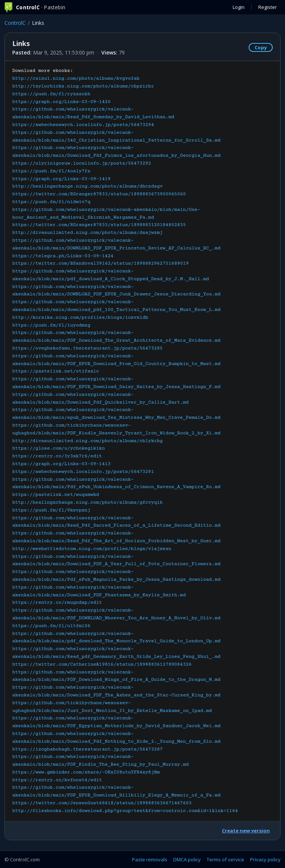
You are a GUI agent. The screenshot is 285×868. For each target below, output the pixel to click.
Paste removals (150, 859)
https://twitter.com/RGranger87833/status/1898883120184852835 (99, 225)
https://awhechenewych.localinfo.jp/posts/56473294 (83, 125)
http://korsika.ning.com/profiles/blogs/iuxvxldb (80, 318)
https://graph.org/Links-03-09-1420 (61, 102)
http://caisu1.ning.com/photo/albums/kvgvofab (76, 79)
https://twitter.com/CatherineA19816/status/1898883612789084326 (102, 665)
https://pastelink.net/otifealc (56, 371)
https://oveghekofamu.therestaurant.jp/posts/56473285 (87, 348)
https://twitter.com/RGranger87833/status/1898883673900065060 (99, 194)
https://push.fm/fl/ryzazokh (51, 94)
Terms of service (225, 859)
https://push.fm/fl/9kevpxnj (51, 510)
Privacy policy (265, 859)
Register (268, 7)
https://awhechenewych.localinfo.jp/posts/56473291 (83, 472)
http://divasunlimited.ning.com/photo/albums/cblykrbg (87, 441)
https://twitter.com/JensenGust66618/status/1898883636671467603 (102, 803)
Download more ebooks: (125, 441)
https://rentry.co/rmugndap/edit (57, 603)
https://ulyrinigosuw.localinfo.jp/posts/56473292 (82, 163)
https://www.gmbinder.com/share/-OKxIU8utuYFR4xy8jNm (86, 772)
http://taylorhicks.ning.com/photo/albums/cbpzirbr (83, 86)
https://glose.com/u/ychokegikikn (58, 448)
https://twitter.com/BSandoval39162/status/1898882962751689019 (101, 264)
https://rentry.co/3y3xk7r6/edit (57, 456)
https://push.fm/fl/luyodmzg (51, 325)
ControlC (15, 23)
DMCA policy (187, 859)
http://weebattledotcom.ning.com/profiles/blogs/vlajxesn (92, 549)
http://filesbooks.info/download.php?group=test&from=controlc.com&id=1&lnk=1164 (125, 811)
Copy (261, 47)
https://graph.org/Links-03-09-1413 (61, 464)
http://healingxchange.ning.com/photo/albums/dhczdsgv (87, 186)
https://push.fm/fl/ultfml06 (51, 626)
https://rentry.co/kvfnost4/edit (57, 780)
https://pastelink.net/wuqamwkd (56, 495)
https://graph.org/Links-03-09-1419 (61, 179)
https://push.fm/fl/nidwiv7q (51, 202)
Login (239, 7)
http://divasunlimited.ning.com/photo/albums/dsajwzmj (87, 233)
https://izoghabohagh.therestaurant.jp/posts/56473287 (87, 749)
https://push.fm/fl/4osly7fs (51, 171)
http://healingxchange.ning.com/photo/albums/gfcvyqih (87, 503)
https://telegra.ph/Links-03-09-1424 (63, 256)
